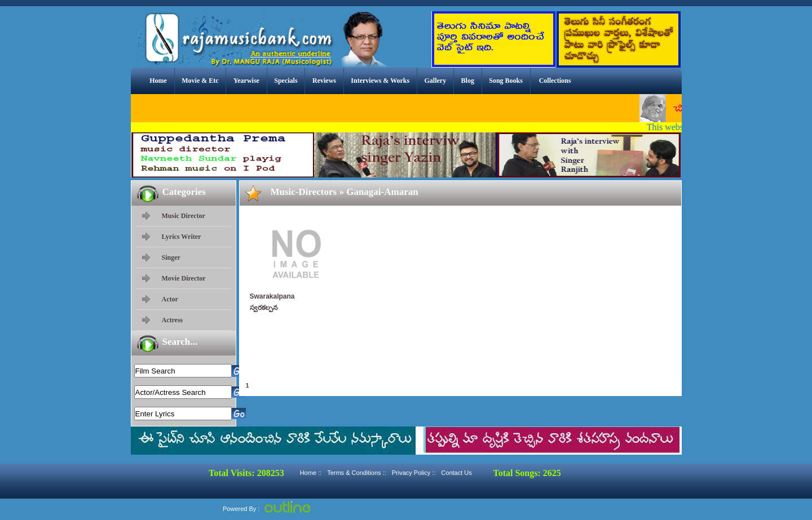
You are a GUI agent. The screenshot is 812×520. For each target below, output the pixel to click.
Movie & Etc (200, 81)
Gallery (436, 81)
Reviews (324, 81)
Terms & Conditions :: (357, 473)
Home (158, 81)
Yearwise (246, 81)
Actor (170, 299)
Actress (173, 320)
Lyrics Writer (182, 237)
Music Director (184, 216)
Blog (468, 81)
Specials (286, 81)
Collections (555, 81)
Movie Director (184, 278)
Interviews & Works (380, 81)
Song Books (506, 81)
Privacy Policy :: (414, 473)
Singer (171, 257)
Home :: (311, 473)
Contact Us (456, 473)
